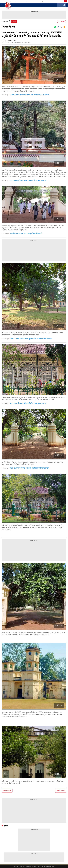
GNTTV (20, 1)
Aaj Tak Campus (13, 1)
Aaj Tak (6, 1)
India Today (31, 1)
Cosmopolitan (54, 1)
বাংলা (2, 1)
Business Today (39, 1)
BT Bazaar (47, 1)
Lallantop (25, 1)
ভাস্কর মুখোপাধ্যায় (11, 40)
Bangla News (5, 22)
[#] (55, 27)
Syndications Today (50, 866)
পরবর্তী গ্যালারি (61, 791)
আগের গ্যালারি (7, 791)
